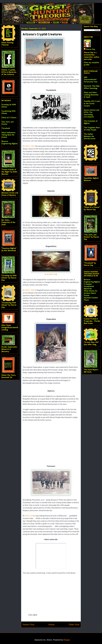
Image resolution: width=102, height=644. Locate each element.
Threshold (6, 128)
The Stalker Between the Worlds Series (90, 136)
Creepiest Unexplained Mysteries (89, 286)
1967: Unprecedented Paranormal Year (91, 79)
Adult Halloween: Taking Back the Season (9, 135)
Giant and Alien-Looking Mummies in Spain (91, 95)
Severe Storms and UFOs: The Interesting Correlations (91, 113)
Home (51, 625)
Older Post (74, 625)
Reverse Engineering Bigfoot (10, 142)
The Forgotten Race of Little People (92, 129)
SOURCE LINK (28, 290)
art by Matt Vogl (51, 274)
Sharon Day (90, 49)
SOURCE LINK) (29, 146)
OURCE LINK (29, 516)
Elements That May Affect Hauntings (92, 87)
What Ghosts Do (91, 291)
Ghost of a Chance (9, 118)
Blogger (67, 640)
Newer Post (28, 625)
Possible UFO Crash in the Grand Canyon (92, 103)
